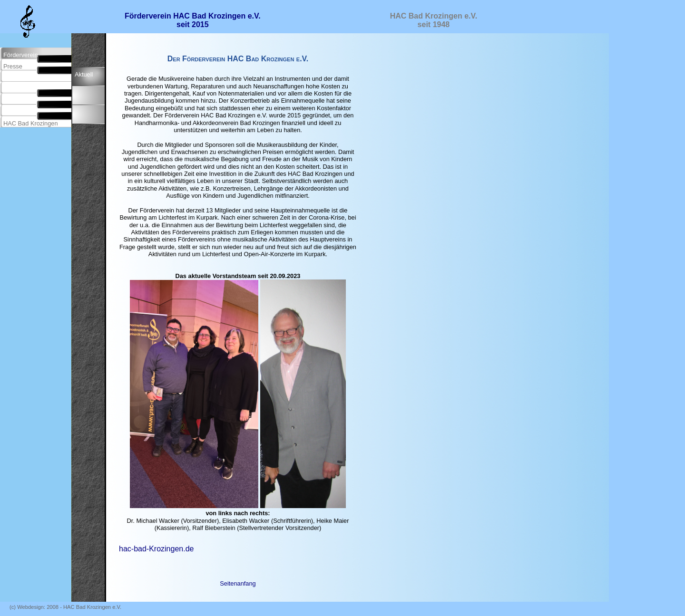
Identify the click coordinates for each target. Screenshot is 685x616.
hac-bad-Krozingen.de (156, 549)
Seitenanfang (238, 583)
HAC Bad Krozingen (31, 123)
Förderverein (21, 55)
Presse (13, 66)
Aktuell (84, 74)
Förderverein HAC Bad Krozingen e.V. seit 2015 (193, 20)
